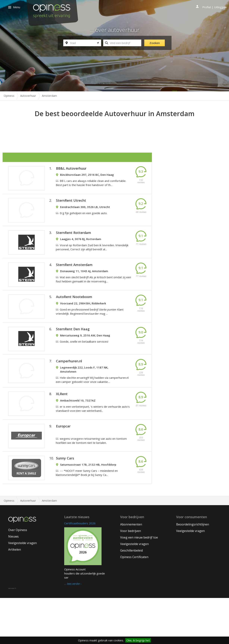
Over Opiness (18, 576)
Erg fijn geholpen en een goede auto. (84, 220)
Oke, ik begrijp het (138, 640)
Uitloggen (220, 7)
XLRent (62, 428)
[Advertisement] (115, 129)
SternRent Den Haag (73, 354)
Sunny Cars (65, 502)
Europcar (63, 465)
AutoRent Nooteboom (74, 317)
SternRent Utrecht (71, 207)
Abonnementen (131, 570)
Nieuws (13, 582)
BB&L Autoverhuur (71, 170)
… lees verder (72, 630)
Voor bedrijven (131, 577)
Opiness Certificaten (134, 603)
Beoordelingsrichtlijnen (193, 570)
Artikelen (15, 596)
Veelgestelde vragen (22, 589)
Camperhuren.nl (69, 391)
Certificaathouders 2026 (80, 569)
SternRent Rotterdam (74, 244)
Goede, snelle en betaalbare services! (84, 366)
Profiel (207, 7)
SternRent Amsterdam (74, 281)
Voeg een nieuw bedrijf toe (139, 583)
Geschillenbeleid (131, 596)
